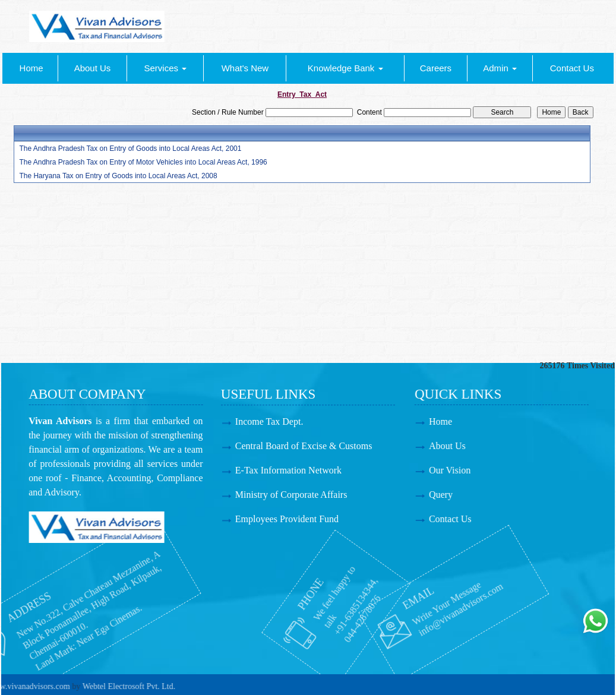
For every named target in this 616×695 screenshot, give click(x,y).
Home (31, 68)
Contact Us (572, 68)
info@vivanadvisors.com (413, 604)
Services (166, 68)
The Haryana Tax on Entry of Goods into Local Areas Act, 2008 (118, 176)
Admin (500, 68)
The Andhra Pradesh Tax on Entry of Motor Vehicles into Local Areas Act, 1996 (143, 162)
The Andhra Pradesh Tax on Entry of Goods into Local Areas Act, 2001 (130, 149)
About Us (93, 68)
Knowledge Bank (345, 68)
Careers (436, 68)
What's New (245, 68)
